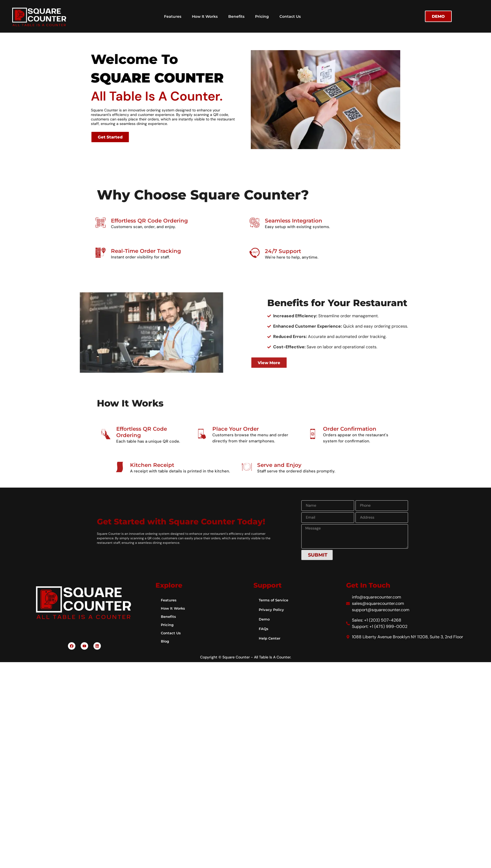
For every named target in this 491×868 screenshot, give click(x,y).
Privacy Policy (272, 610)
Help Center (270, 638)
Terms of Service (275, 600)
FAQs (264, 629)
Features (173, 16)
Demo (265, 619)
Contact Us (290, 16)
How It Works (205, 16)
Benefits (236, 16)
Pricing (262, 16)
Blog (165, 641)
